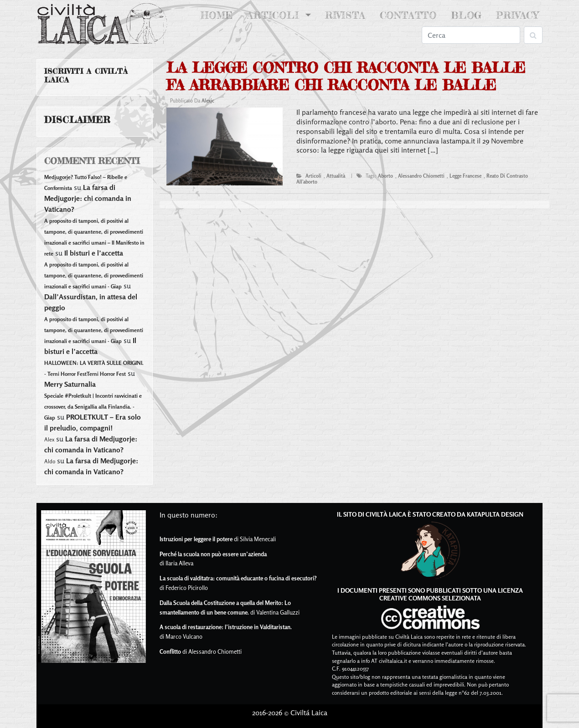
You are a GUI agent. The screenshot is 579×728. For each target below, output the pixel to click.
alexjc (208, 101)
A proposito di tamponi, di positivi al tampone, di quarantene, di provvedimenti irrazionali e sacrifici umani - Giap (94, 275)
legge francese (465, 176)
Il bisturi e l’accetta (94, 253)
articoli (313, 176)
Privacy (517, 15)
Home (219, 15)
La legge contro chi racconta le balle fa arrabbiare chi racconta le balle (346, 76)
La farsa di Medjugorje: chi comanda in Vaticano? (88, 198)
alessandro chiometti (421, 176)
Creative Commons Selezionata (430, 598)
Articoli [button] (275, 15)
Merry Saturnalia (70, 384)
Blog (466, 15)
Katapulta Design (495, 514)
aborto (385, 176)
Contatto (408, 15)
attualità (336, 176)
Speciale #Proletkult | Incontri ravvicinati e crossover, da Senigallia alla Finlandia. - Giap (93, 407)
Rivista (345, 15)
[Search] (471, 35)
